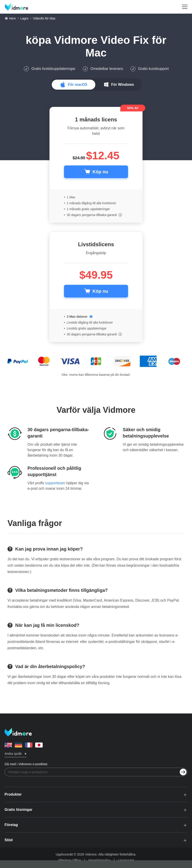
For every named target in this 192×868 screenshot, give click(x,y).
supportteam (55, 483)
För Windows (123, 85)
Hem (12, 18)
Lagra (24, 18)
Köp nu (100, 172)
